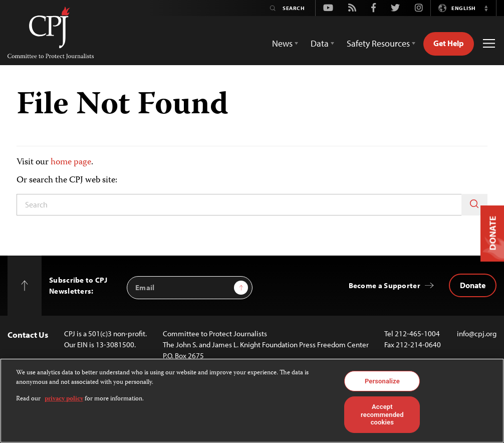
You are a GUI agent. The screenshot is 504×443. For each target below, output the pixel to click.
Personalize (382, 381)
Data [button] (320, 43)
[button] (486, 8)
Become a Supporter (385, 285)
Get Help (449, 43)
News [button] (282, 43)
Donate (473, 285)
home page (71, 162)
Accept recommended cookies (382, 414)
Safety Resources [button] (378, 43)
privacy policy (64, 399)
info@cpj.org (477, 334)
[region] (252, 401)
